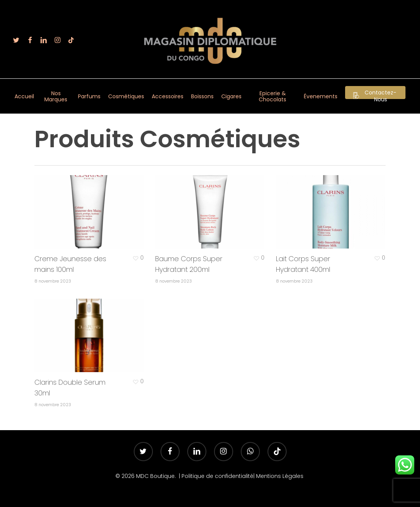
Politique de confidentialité (217, 476)
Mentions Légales (281, 476)
